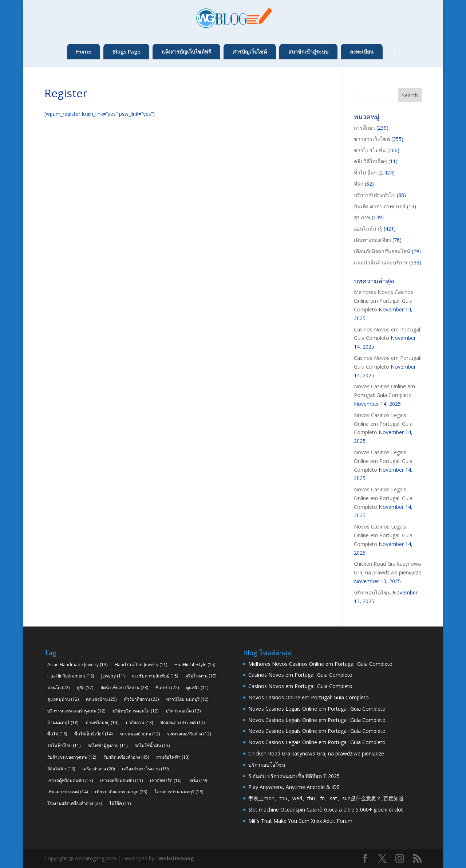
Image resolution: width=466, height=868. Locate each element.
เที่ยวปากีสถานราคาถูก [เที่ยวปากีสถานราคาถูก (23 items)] (121, 792)
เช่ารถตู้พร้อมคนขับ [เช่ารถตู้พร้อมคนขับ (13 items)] (70, 780)
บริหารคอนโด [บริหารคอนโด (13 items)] (183, 711)
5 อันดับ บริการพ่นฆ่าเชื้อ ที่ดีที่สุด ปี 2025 (294, 776)
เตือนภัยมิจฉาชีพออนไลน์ (382, 251)
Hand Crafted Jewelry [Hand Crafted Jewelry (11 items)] (141, 665)
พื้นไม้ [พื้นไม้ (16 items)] (57, 734)
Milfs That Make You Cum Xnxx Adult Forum (300, 821)
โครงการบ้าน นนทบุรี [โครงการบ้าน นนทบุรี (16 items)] (179, 792)
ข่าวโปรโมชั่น (370, 150)
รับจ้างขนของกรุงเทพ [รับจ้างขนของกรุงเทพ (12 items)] (72, 757)
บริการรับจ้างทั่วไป (375, 195)
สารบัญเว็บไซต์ (250, 52)
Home (84, 52)
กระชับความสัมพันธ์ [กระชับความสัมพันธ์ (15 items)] (155, 676)
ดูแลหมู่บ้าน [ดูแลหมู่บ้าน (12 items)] (63, 699)
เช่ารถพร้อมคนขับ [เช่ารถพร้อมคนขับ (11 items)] (121, 780)
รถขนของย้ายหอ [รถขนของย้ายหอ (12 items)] (140, 734)
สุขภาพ (362, 217)
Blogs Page (126, 52)
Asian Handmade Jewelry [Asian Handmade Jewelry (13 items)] (77, 665)
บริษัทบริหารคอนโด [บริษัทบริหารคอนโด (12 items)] (135, 711)
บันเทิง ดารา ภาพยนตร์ (380, 206)
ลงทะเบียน (362, 52)
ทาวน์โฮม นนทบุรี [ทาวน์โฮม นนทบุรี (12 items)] (187, 699)
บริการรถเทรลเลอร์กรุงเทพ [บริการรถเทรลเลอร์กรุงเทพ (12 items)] (76, 711)
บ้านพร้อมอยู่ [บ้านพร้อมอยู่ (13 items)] (102, 722)
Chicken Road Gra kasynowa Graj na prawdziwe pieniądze (316, 753)
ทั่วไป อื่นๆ (365, 172)
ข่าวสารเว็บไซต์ (372, 139)
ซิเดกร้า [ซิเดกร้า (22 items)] (167, 688)
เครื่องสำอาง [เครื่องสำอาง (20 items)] (98, 769)
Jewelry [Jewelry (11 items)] (113, 676)
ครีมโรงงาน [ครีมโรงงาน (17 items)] (201, 676)
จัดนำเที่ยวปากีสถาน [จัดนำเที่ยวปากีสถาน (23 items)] (124, 688)
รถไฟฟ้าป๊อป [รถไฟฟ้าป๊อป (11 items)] (64, 745)
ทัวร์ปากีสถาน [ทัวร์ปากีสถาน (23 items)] (141, 699)
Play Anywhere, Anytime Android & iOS (294, 787)
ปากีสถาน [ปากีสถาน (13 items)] (139, 722)
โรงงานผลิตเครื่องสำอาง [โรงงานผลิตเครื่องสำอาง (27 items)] (75, 803)
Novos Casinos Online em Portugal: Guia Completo (309, 697)
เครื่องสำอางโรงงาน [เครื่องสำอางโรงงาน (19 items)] (145, 769)
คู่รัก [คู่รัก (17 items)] (85, 688)
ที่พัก (359, 184)
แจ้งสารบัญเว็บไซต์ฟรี (186, 52)
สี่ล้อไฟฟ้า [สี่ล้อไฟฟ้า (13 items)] (61, 769)
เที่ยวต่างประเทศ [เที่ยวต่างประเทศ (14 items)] (68, 792)
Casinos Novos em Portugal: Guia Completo (300, 675)
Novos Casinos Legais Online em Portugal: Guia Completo (383, 424)
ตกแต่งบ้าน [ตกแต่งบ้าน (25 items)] (101, 699)
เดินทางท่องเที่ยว (372, 240)
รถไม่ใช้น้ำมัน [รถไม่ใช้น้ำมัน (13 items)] (152, 745)
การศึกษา (364, 128)
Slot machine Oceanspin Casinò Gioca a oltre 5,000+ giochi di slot (326, 810)
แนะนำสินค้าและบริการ (381, 262)
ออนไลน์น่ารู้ (368, 229)
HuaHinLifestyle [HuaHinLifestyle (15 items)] (195, 665)
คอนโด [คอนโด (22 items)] (58, 688)
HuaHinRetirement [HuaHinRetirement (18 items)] (71, 676)
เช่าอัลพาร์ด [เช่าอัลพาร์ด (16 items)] (166, 780)
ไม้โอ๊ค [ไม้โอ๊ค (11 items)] (120, 803)
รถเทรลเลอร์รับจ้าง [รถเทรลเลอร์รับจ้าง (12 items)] (189, 734)
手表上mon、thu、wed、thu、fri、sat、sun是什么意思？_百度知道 (326, 798)
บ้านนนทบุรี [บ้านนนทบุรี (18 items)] (63, 722)
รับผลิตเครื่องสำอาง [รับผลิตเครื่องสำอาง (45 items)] (126, 757)
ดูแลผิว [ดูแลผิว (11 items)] (197, 688)
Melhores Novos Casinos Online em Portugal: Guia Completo (384, 301)
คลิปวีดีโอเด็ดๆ (370, 161)
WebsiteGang (176, 858)
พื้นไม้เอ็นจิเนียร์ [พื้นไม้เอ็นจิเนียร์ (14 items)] (93, 734)
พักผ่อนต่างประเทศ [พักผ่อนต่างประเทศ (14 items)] (182, 722)
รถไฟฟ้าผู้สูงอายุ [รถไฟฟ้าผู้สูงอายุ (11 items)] (108, 745)
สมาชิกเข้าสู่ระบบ (308, 52)
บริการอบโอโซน (372, 592)
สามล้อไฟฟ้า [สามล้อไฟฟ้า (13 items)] (173, 757)
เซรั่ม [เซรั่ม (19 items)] (198, 780)
